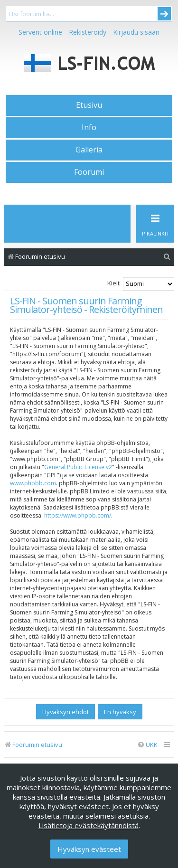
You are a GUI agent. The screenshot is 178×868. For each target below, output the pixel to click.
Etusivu (89, 105)
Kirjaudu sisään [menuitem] (136, 32)
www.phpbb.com (33, 483)
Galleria (89, 150)
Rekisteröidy (88, 32)
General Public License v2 (78, 467)
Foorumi (89, 172)
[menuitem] (167, 257)
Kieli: (114, 283)
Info (89, 127)
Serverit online (40, 32)
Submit (164, 14)
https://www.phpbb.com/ (78, 515)
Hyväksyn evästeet (89, 849)
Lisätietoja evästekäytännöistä (89, 825)
